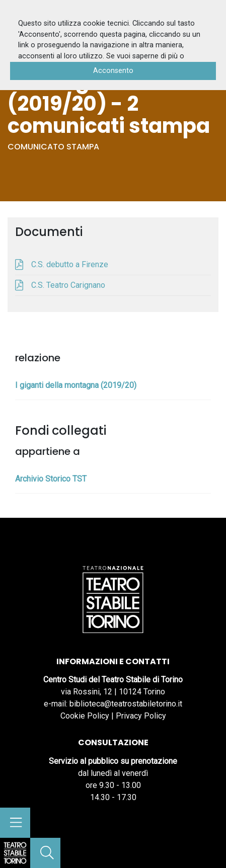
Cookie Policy (85, 716)
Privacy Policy (141, 716)
